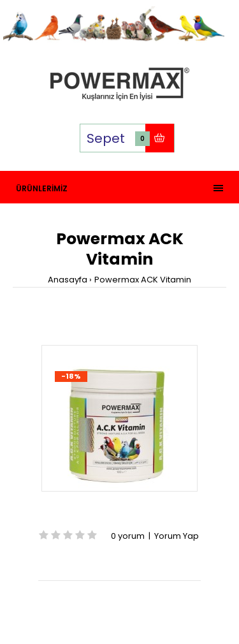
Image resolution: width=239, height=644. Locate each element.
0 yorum (128, 536)
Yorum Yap (177, 536)
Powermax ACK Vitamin (143, 280)
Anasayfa (68, 280)
